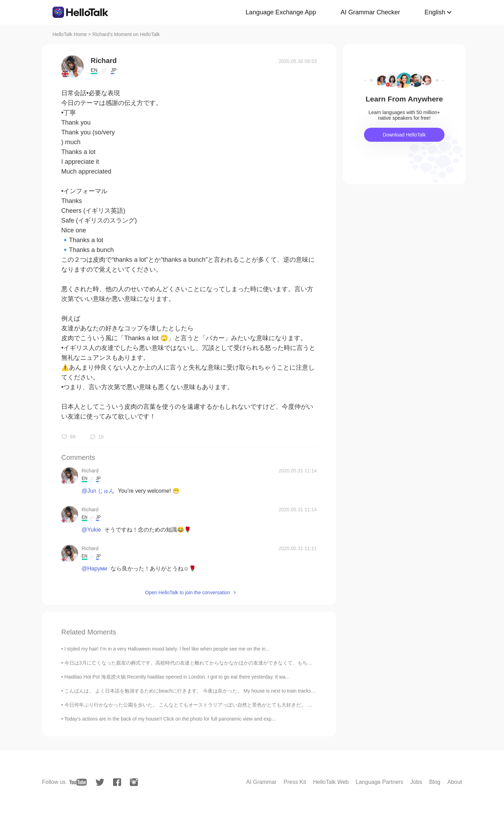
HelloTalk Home (70, 34)
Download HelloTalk (404, 135)
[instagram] (134, 782)
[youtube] (78, 782)
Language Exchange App (281, 12)
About (455, 782)
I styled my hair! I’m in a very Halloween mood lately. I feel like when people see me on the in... (167, 649)
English (435, 12)
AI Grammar (261, 782)
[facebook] (117, 782)
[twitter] (100, 782)
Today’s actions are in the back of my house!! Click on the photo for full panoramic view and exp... (170, 719)
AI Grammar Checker (370, 12)
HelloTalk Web (331, 782)
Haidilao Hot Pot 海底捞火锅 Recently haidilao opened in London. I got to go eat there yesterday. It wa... (177, 677)
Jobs (416, 782)
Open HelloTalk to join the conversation (187, 592)
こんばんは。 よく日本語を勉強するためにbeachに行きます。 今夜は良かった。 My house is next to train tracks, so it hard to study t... (212, 691)
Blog (435, 782)
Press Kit (295, 782)
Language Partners (379, 782)
